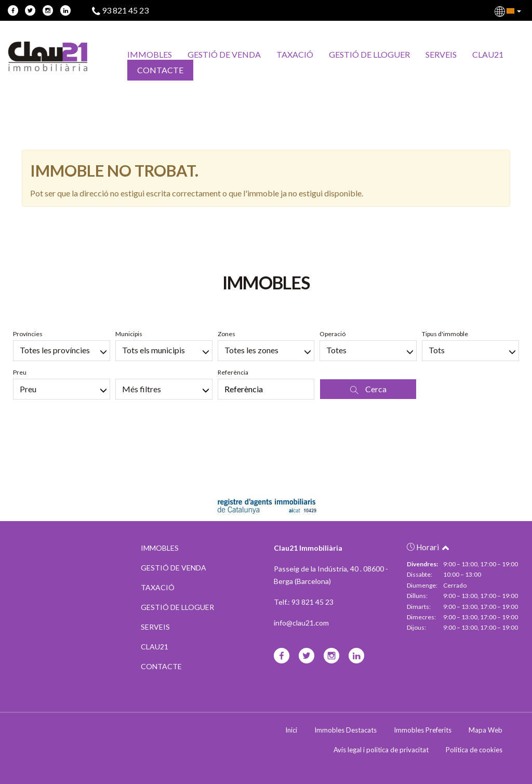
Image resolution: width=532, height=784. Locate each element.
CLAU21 (488, 54)
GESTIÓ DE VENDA (224, 54)
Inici (291, 730)
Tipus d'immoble (445, 334)
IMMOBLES (150, 54)
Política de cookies (474, 750)
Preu (20, 372)
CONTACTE (160, 70)
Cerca (368, 389)
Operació (332, 334)
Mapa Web (486, 730)
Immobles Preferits (423, 730)
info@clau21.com (301, 623)
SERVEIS (441, 54)
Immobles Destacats (345, 730)
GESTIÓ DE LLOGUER (369, 54)
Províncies (28, 334)
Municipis (129, 334)
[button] (509, 10)
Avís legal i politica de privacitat (381, 750)
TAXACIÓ (295, 54)
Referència (233, 372)
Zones (227, 334)
